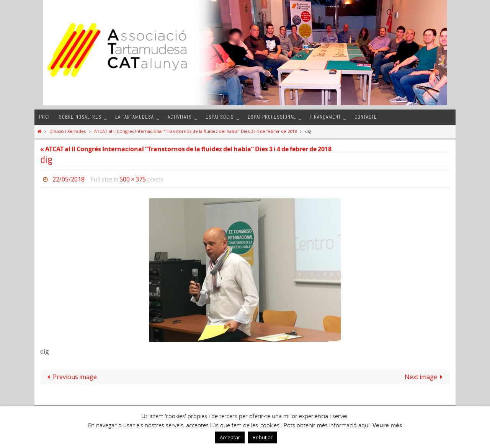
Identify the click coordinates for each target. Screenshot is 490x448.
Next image (425, 377)
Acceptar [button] (230, 437)
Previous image (71, 377)
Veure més (387, 425)
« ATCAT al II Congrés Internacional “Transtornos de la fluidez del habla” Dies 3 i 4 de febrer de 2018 (186, 149)
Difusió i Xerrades (68, 131)
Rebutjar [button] (263, 437)
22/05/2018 (69, 179)
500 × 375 (133, 179)
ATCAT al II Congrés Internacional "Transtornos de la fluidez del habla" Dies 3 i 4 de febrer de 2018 (195, 131)
